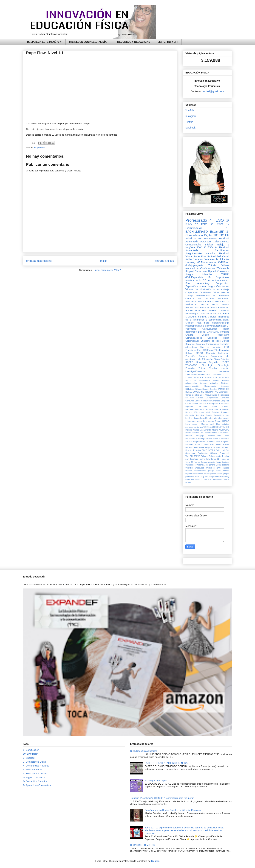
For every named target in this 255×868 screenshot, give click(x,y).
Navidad (205, 314)
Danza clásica (221, 305)
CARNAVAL (213, 332)
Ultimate (189, 323)
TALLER (189, 456)
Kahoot (189, 353)
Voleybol (189, 468)
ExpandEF (217, 232)
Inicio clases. (223, 418)
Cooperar (225, 401)
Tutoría (212, 265)
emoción (225, 368)
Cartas (188, 395)
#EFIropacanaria (207, 262)
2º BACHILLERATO (205, 239)
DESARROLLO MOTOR (197, 409)
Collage (200, 398)
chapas (226, 468)
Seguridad (214, 362)
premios (208, 479)
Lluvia (196, 427)
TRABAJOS (191, 365)
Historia (196, 418)
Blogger (206, 389)
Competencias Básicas (199, 245)
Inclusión (204, 418)
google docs (214, 471)
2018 (196, 377)
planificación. (197, 479)
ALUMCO (220, 377)
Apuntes (210, 299)
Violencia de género (206, 465)
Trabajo (189, 295)
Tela (208, 459)
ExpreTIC (202, 350)
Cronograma (213, 404)
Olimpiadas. (224, 433)
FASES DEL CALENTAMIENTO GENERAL (167, 763)
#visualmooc (219, 374)
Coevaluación (211, 395)
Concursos (206, 401)
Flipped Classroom (218, 271)
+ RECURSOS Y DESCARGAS (133, 42)
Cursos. (226, 406)
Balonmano (191, 332)
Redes (219, 444)
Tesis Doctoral (223, 462)
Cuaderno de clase (211, 341)
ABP (202, 377)
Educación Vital (202, 412)
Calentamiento (221, 242)
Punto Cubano (202, 444)
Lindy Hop (215, 424)
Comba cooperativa (215, 335)
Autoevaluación (210, 329)
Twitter (189, 122)
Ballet (226, 329)
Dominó (189, 412)
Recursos (201, 362)
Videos (225, 265)
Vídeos (189, 289)
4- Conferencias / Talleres (212, 268)
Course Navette (199, 404)
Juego (211, 421)
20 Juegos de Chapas (156, 781)
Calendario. (224, 392)
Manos (196, 430)
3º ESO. (208, 247)
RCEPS (189, 362)
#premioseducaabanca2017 (198, 374)
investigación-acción (195, 371)
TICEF (226, 362)
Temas (197, 462)
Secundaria (190, 453)
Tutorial (202, 368)
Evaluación (223, 308)
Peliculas (211, 436)
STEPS (212, 450)
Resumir (220, 447)
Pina (219, 436)
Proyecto (225, 442)
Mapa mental (206, 430)
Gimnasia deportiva (195, 415)
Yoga (199, 323)
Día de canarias (211, 347)
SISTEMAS (191, 317)
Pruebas (189, 444)
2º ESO (217, 224)
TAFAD (225, 274)
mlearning (225, 477)
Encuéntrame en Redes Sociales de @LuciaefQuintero (173, 810)
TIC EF (224, 235)
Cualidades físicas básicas (214, 292)
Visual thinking (222, 465)
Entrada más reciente (39, 261)
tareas (188, 482)
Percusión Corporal (196, 356)
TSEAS (197, 456)
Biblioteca (190, 389)
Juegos (211, 286)
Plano (226, 436)
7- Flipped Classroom (34, 777)
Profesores (216, 314)
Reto (227, 447)
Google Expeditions (215, 415)
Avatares (225, 386)
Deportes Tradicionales (207, 344)
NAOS (188, 433)
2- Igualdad (29, 758)
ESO (227, 347)
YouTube (190, 110)
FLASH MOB (193, 311)
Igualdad (225, 350)
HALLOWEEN (209, 311)
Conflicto (204, 305)
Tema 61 (189, 462)
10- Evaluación (203, 289)
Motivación (224, 353)
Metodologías (192, 314)
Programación (199, 442)
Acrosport (206, 242)
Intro (205, 421)
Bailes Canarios (194, 259)
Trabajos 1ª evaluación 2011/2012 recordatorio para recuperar (162, 798)
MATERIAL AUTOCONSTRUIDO (214, 427)
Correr (188, 404)
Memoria (211, 353)
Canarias (225, 332)
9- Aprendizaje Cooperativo (37, 785)
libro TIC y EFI (201, 477)
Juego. (218, 421)
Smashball (224, 453)
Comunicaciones (194, 338)
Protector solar (213, 442)
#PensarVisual (203, 295)
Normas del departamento (205, 433)
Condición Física (218, 338)
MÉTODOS (224, 430)
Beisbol (202, 332)
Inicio (103, 261)
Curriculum (203, 406)
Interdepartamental (194, 421)
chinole (189, 471)
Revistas (197, 450)
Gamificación (222, 250)
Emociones (191, 350)
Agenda (226, 380)
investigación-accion (213, 474)
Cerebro (195, 395)
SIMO (205, 450)
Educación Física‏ (208, 308)
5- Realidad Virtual (218, 256)
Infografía (213, 418)
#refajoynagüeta (194, 265)
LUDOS (226, 421)
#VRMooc (224, 262)
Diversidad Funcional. (219, 409)
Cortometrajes (192, 341)
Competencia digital (214, 259)
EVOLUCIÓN (192, 308)
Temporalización (208, 462)
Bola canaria (204, 302)
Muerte (215, 430)
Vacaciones (190, 465)
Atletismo (225, 383)
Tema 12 (215, 459)
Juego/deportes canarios (200, 253)
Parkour (189, 436)
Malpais (189, 430)
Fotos (210, 350)
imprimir (189, 474)
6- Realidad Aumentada (35, 773)
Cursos (225, 341)
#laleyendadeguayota (215, 326)
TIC (216, 235)
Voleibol (213, 368)
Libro (188, 424)
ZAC (219, 468)
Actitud (216, 380)
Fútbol (217, 350)
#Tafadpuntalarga (220, 323)
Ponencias (190, 439)
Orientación (223, 286)
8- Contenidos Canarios (35, 781)
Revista (189, 450)
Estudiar (215, 412)
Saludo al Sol (223, 450)
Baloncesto (191, 302)
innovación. (198, 474)
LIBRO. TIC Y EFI (168, 42)
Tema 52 (225, 459)
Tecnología (208, 365)
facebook (190, 128)
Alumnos (203, 383)
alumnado (191, 268)
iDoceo (226, 471)
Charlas (189, 335)
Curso (215, 406)
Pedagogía (200, 436)
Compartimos (212, 398)
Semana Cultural (207, 317)
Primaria (216, 439)
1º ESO (201, 224)
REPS (226, 314)
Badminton (224, 299)
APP (227, 377)
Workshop (210, 468)
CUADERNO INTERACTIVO (206, 392)
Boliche (213, 389)
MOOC (199, 353)
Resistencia (199, 447)
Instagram (191, 116)
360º (199, 247)
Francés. (225, 412)
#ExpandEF (224, 371)
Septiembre (203, 453)
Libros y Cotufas (200, 424)
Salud (189, 239)
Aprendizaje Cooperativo (213, 283)
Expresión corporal (196, 286)
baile (207, 323)
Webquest (199, 468)
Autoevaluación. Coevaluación (201, 386)
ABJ (200, 299)
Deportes (190, 344)
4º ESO (217, 220)
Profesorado (196, 220)
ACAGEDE (210, 377)
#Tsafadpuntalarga (195, 326)
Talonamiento (215, 456)
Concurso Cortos (193, 401)
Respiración (210, 447)
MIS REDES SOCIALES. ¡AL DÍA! (88, 42)
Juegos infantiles (199, 274)
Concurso (225, 398)
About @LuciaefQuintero (198, 380)
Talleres (205, 456)
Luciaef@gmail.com (213, 91)
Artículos (214, 383)
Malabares (224, 311)
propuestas (217, 479)
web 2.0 (201, 280)
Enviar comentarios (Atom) (107, 270)
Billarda (198, 389)
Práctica (225, 359)
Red (212, 444)
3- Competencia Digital (207, 233)
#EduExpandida (194, 277)
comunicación (200, 471)
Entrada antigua (164, 261)
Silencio (214, 453)
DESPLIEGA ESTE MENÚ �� (44, 42)
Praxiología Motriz (204, 439)
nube (188, 479)
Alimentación (191, 383)
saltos (226, 479)
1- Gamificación (31, 750)
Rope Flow (40, 148)
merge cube (214, 477)
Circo (202, 395)
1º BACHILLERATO (207, 230)
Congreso (216, 401)
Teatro (202, 459)
